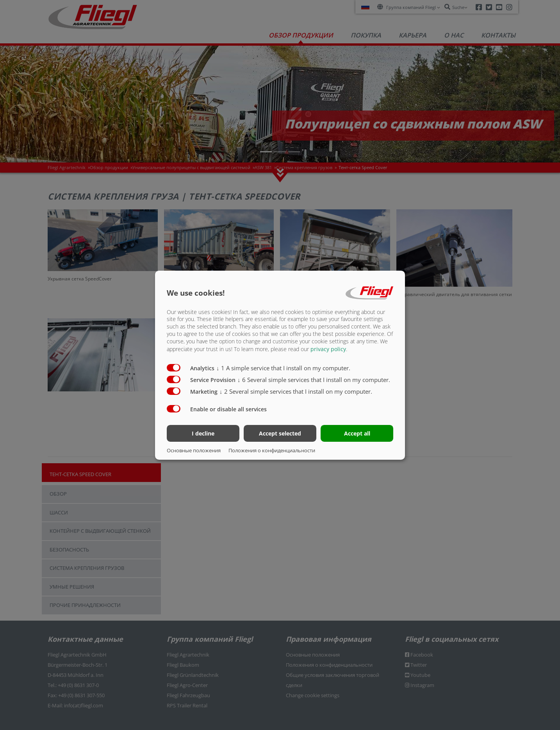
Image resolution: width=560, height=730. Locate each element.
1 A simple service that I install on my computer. (283, 368)
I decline (203, 433)
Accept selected (280, 433)
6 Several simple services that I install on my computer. (314, 380)
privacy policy (328, 349)
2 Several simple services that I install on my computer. (296, 391)
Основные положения (194, 450)
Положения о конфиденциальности (272, 450)
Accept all (357, 433)
